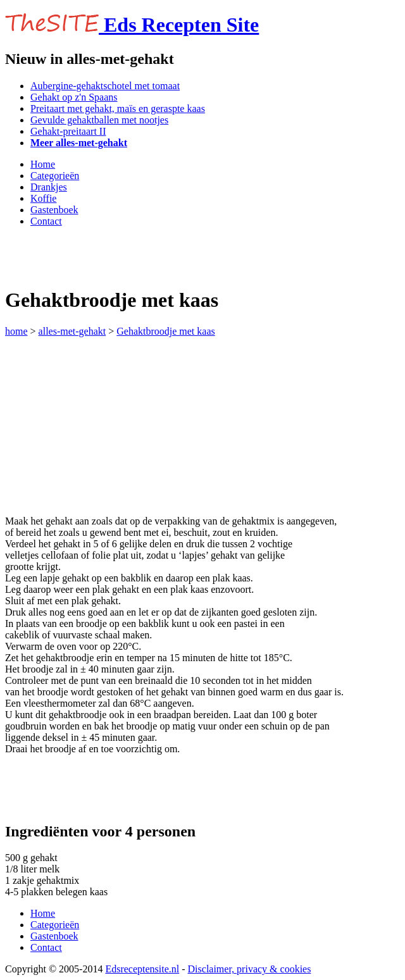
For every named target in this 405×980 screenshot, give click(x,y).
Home (43, 164)
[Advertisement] (153, 256)
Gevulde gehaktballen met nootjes (99, 120)
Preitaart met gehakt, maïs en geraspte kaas (118, 109)
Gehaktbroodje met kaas (166, 331)
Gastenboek (54, 210)
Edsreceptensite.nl (142, 969)
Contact (46, 221)
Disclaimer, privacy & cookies (250, 969)
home (16, 331)
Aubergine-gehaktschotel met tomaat (105, 86)
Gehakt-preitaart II (68, 131)
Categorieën (55, 176)
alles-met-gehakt (72, 331)
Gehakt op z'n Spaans (74, 97)
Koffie (43, 198)
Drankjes (49, 187)
